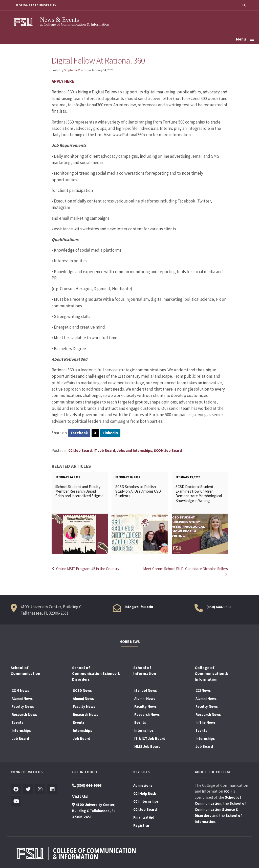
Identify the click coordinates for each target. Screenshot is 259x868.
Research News (24, 714)
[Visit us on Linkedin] (52, 789)
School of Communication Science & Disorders (220, 809)
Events (17, 722)
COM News (20, 690)
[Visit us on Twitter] (28, 789)
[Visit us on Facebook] (16, 789)
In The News (206, 722)
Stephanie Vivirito (76, 70)
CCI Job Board (80, 451)
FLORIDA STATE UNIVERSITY (36, 5)
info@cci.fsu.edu (139, 607)
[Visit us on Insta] (40, 789)
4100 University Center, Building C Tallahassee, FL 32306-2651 (94, 811)
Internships (21, 730)
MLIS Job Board (147, 746)
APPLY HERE (63, 81)
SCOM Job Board (168, 451)
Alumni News (22, 698)
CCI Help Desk (145, 793)
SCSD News (82, 690)
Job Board (20, 738)
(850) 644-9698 (219, 607)
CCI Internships (146, 801)
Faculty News (23, 706)
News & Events (59, 20)
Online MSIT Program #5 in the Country (87, 569)
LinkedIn (111, 433)
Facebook (79, 433)
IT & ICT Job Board (150, 738)
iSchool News (146, 690)
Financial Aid (144, 817)
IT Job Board (104, 451)
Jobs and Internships (134, 451)
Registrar (141, 825)
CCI (228, 791)
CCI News (203, 690)
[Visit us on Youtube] (16, 801)
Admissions (143, 785)
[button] (244, 5)
